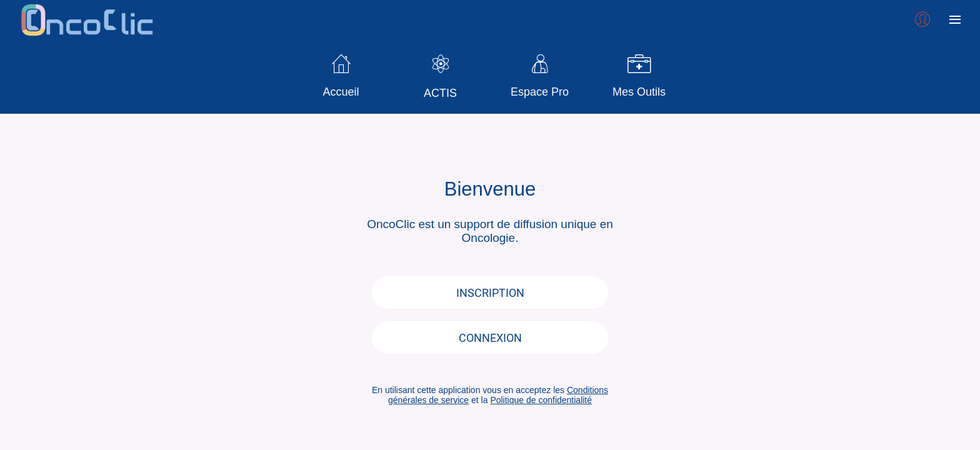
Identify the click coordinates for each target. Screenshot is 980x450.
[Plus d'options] (955, 20)
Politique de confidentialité (541, 400)
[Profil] (922, 20)
